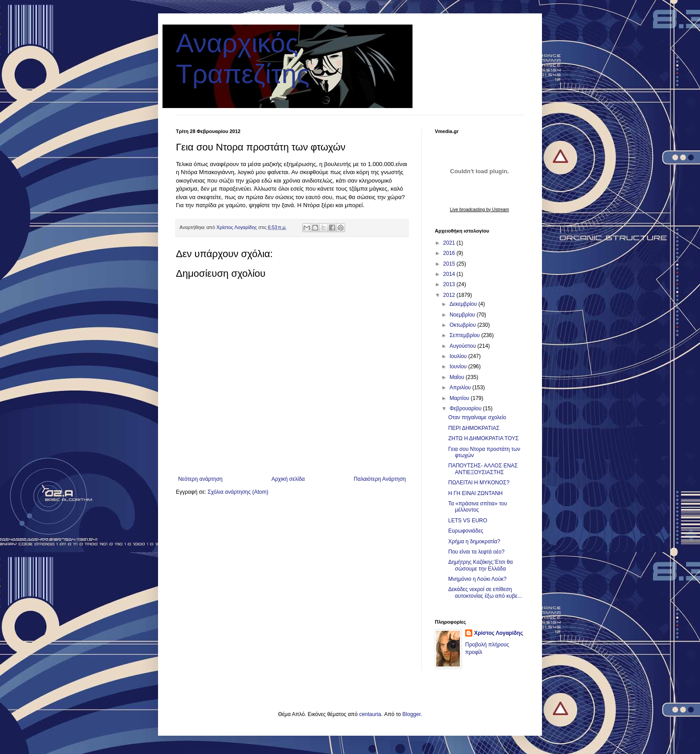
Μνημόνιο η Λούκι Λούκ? (477, 579)
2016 (450, 253)
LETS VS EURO (468, 521)
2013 (450, 284)
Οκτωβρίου (463, 325)
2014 (450, 274)
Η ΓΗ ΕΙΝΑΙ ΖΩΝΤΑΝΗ (475, 493)
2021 (450, 243)
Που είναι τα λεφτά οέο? (476, 552)
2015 (450, 264)
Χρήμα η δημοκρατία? (474, 542)
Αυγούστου (463, 346)
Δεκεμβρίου (464, 304)
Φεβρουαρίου (466, 408)
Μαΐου (458, 377)
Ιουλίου (459, 356)
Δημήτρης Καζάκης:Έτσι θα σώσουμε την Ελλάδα (481, 565)
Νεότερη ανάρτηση (200, 479)
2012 (450, 295)
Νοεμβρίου (463, 315)
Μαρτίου (460, 398)
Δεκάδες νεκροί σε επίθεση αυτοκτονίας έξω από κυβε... (485, 592)
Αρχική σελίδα (288, 479)
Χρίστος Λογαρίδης (498, 633)
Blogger (411, 714)
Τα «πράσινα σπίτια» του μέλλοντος (478, 507)
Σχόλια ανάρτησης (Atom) (238, 492)
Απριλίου (461, 387)
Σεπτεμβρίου (465, 335)
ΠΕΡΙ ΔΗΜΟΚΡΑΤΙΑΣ (474, 428)
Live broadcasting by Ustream (479, 210)
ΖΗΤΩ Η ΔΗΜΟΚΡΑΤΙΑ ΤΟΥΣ (483, 438)
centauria (370, 714)
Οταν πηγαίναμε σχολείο (477, 417)
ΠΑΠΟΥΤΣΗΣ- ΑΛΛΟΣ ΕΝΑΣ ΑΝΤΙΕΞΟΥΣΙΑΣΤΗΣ (483, 469)
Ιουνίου (459, 367)
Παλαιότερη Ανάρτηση (380, 479)
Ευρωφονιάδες (466, 531)
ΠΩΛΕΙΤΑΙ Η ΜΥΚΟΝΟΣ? (479, 483)
